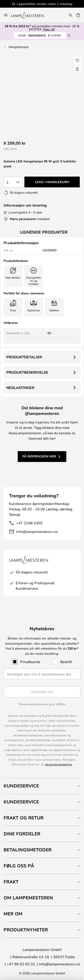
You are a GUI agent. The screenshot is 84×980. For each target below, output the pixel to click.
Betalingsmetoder (28, 850)
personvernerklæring (59, 764)
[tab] (42, 786)
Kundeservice (21, 786)
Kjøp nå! (49, 29)
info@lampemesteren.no (37, 531)
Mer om (13, 914)
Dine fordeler (22, 834)
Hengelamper (19, 47)
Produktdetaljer (24, 357)
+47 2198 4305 (29, 523)
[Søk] (71, 15)
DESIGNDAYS (40, 35)
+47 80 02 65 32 (21, 964)
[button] (77, 61)
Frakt (11, 882)
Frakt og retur (24, 818)
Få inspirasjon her (39, 456)
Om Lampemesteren (28, 898)
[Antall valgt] (13, 182)
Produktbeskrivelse (27, 372)
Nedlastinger (20, 388)
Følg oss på (19, 866)
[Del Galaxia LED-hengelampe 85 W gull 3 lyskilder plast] (77, 69)
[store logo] (30, 15)
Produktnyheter (26, 930)
